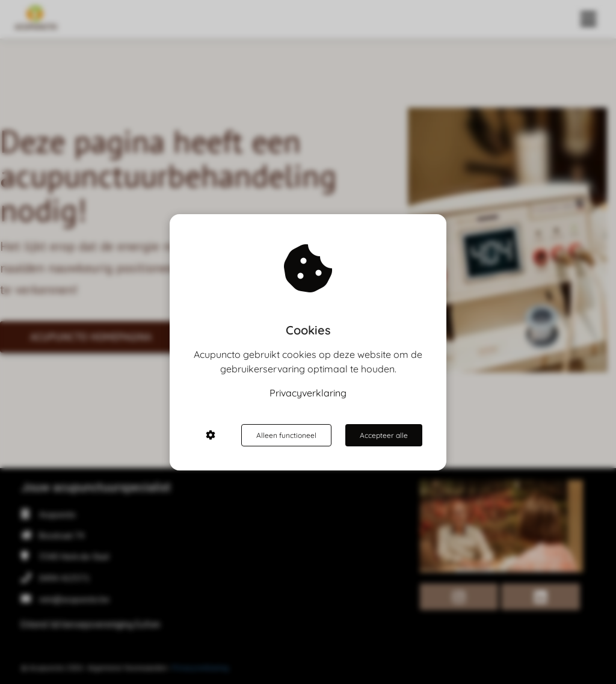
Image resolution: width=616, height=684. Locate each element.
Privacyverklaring (308, 393)
